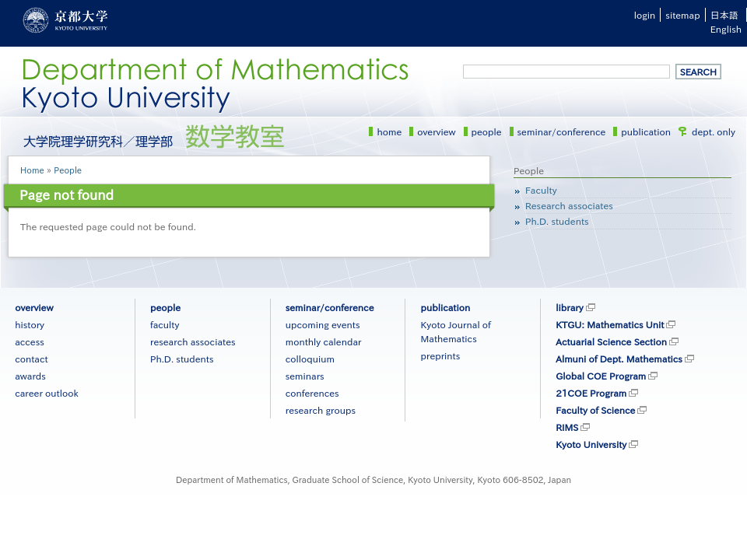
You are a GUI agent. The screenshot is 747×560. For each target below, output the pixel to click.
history (30, 324)
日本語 (724, 15)
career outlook (47, 393)
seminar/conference (562, 131)
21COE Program (591, 393)
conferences (312, 393)
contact (31, 359)
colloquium (310, 359)
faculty (165, 324)
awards (30, 376)
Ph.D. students (557, 221)
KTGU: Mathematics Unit (610, 324)
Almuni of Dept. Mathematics (619, 359)
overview (436, 131)
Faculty (541, 190)
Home (32, 170)
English (726, 29)
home (389, 131)
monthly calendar (324, 341)
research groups (321, 410)
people (487, 131)
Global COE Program (601, 376)
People (68, 170)
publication (646, 131)
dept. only (714, 131)
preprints (440, 355)
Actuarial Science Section (611, 341)
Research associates (569, 205)
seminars (305, 376)
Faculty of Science (595, 410)
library (569, 307)
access (30, 341)
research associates (193, 341)
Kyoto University (591, 444)
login (645, 15)
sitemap (682, 15)
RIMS (567, 427)
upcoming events (323, 324)
